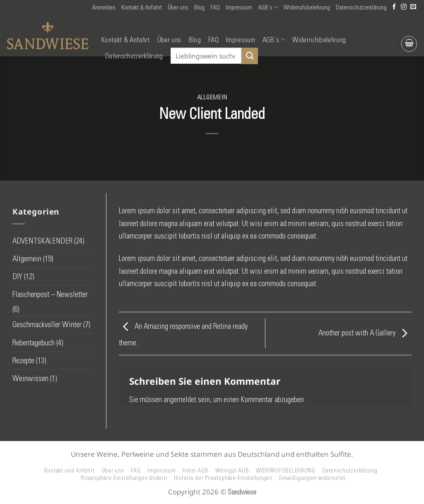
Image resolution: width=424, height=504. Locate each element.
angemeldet (180, 399)
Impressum (239, 7)
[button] (104, 7)
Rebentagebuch (34, 343)
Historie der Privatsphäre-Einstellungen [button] (223, 478)
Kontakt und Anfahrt (70, 470)
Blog (199, 7)
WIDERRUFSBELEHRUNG (286, 470)
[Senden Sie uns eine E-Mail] (413, 7)
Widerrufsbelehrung (307, 7)
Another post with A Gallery (365, 333)
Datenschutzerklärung (361, 7)
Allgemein (212, 97)
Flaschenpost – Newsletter (50, 294)
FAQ (215, 7)
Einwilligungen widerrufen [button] (312, 478)
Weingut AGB (232, 470)
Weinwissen (30, 378)
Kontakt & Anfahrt (142, 7)
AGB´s (268, 7)
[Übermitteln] (250, 56)
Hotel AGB (196, 470)
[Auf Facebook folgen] (394, 7)
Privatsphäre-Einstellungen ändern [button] (124, 478)
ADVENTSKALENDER (42, 241)
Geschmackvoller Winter (47, 324)
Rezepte (23, 361)
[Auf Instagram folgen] (404, 7)
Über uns (178, 7)
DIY (17, 276)
